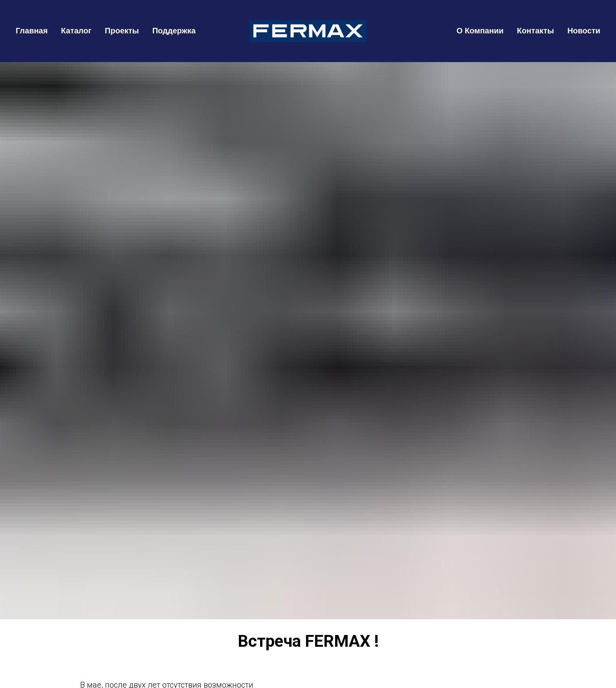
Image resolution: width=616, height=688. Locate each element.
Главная (32, 31)
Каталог (76, 31)
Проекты (122, 31)
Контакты (535, 31)
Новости (584, 31)
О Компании (480, 31)
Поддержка (174, 31)
